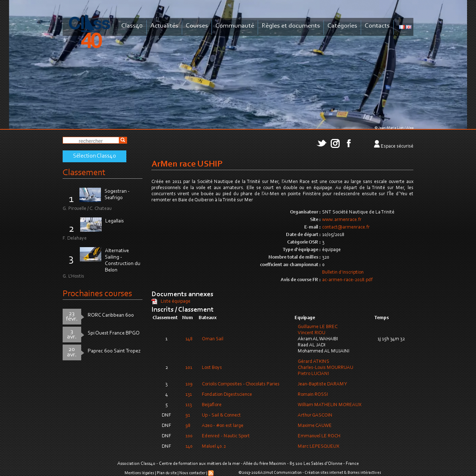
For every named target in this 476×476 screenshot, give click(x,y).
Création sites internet (324, 473)
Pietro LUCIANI (313, 374)
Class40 (132, 26)
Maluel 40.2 (214, 447)
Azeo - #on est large (223, 426)
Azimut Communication (281, 473)
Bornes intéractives (364, 473)
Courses (197, 26)
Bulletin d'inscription (343, 273)
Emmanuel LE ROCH (319, 436)
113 (189, 405)
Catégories (342, 26)
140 (189, 447)
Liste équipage (176, 302)
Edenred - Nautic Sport (226, 436)
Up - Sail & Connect (221, 415)
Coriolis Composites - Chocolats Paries (241, 384)
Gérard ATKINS (314, 362)
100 (189, 436)
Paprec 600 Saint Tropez (114, 351)
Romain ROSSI (313, 395)
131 (189, 395)
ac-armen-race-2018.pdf (347, 280)
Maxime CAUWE (315, 426)
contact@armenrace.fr (346, 227)
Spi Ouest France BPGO (114, 333)
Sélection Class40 (94, 156)
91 (188, 415)
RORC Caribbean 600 (111, 315)
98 (188, 426)
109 (189, 384)
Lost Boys (212, 368)
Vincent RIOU (312, 333)
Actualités (164, 26)
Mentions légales (139, 473)
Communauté (235, 26)
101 (189, 368)
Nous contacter (192, 473)
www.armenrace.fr (342, 220)
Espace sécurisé (397, 146)
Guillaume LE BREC (318, 327)
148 (189, 339)
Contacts (377, 26)
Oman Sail (213, 339)
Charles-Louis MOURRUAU (326, 368)
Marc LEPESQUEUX (319, 447)
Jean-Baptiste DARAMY (322, 384)
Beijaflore (212, 405)
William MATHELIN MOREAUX (330, 405)
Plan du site (167, 473)
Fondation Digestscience (227, 395)
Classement (84, 173)
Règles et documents (291, 26)
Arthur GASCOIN (315, 415)
